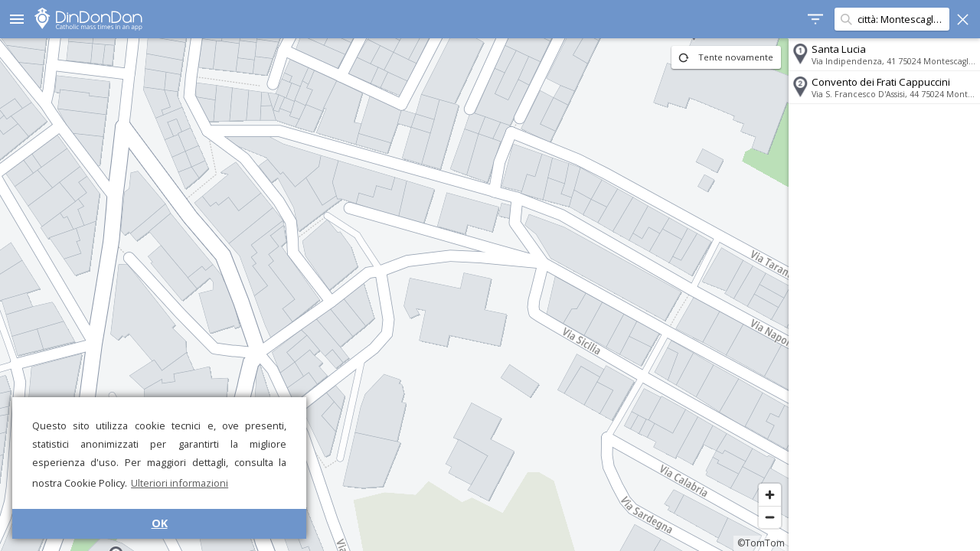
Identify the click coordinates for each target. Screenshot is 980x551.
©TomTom (761, 543)
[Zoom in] (770, 495)
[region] (394, 295)
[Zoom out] (770, 517)
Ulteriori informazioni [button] (180, 483)
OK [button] (160, 523)
